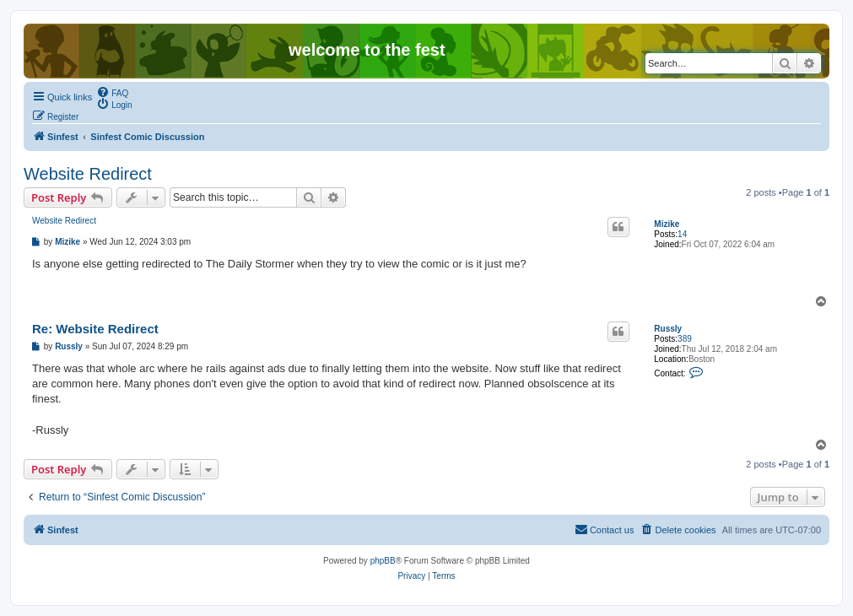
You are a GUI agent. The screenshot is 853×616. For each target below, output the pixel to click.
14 (682, 234)
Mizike (667, 224)
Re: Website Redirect (95, 329)
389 (685, 339)
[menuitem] (112, 92)
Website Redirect (88, 174)
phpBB (383, 561)
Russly (668, 329)
